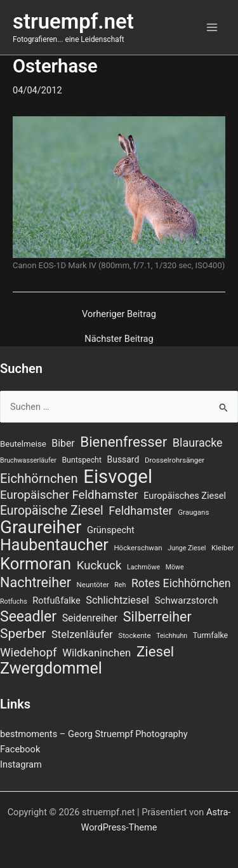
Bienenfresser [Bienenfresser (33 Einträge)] (123, 442)
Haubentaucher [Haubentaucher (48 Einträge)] (54, 545)
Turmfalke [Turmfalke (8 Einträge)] (210, 635)
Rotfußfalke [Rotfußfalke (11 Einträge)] (56, 600)
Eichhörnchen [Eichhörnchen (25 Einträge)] (39, 478)
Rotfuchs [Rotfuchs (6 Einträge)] (14, 601)
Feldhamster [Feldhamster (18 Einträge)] (140, 511)
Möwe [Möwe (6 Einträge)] (175, 567)
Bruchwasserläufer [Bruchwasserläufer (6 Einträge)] (28, 460)
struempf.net (73, 22)
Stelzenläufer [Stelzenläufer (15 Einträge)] (82, 634)
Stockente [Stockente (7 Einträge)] (134, 635)
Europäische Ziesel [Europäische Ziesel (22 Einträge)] (52, 511)
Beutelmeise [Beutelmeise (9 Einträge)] (23, 444)
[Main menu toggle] (212, 27)
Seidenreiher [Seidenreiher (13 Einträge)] (90, 618)
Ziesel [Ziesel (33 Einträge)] (155, 651)
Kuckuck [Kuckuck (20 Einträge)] (99, 566)
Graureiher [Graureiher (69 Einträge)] (41, 527)
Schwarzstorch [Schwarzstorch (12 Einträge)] (187, 600)
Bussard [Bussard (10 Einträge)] (123, 459)
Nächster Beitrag (119, 339)
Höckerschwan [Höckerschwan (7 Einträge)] (138, 548)
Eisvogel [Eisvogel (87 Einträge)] (118, 477)
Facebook (20, 749)
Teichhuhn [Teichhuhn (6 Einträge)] (172, 636)
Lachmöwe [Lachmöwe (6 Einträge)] (143, 567)
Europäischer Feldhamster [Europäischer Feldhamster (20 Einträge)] (69, 495)
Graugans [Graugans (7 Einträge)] (193, 512)
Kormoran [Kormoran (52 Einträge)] (36, 564)
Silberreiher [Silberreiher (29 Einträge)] (157, 617)
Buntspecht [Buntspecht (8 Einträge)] (82, 460)
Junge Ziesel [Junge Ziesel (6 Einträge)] (187, 548)
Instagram (21, 764)
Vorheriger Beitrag (119, 314)
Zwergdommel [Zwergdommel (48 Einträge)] (51, 668)
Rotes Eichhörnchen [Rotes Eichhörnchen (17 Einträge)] (181, 583)
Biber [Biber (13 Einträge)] (63, 443)
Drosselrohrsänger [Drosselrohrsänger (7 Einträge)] (175, 460)
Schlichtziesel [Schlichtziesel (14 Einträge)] (117, 600)
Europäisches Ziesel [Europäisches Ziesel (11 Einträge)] (185, 496)
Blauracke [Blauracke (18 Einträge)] (198, 443)
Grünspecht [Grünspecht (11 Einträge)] (111, 530)
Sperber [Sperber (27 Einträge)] (23, 634)
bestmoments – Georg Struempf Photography (94, 734)
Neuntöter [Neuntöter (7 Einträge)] (93, 585)
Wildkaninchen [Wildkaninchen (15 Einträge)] (96, 653)
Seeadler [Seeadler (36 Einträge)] (28, 617)
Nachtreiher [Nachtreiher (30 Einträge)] (36, 583)
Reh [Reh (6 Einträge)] (120, 585)
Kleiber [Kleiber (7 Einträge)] (222, 548)
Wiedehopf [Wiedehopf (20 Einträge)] (29, 653)
